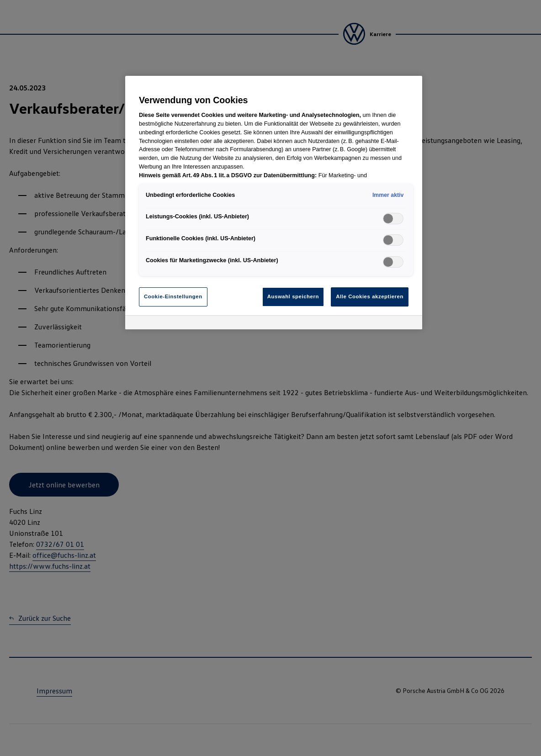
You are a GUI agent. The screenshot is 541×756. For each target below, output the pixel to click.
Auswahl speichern (293, 296)
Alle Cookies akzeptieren (370, 296)
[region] (274, 203)
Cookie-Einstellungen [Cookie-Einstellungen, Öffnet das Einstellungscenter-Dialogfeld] (173, 296)
